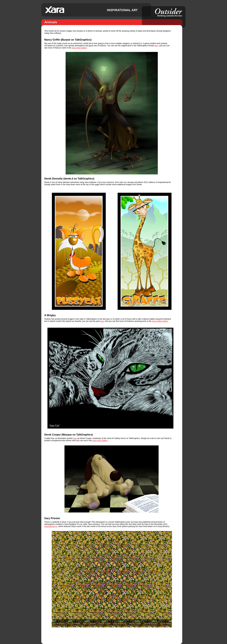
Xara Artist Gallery (79, 48)
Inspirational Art (51, 526)
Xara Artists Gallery (160, 321)
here (156, 46)
